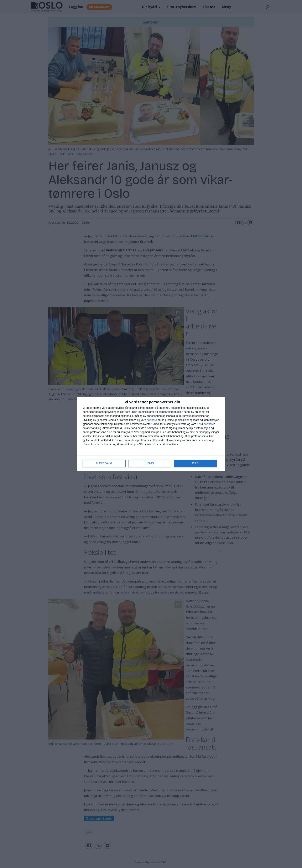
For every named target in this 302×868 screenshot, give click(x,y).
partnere (152, 420)
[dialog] (151, 434)
